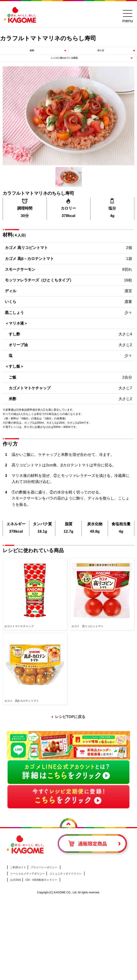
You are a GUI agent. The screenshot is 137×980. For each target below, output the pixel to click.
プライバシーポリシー (44, 867)
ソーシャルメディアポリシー (27, 874)
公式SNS (16, 880)
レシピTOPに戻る (70, 717)
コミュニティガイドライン (65, 874)
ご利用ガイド (18, 867)
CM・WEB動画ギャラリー (41, 880)
